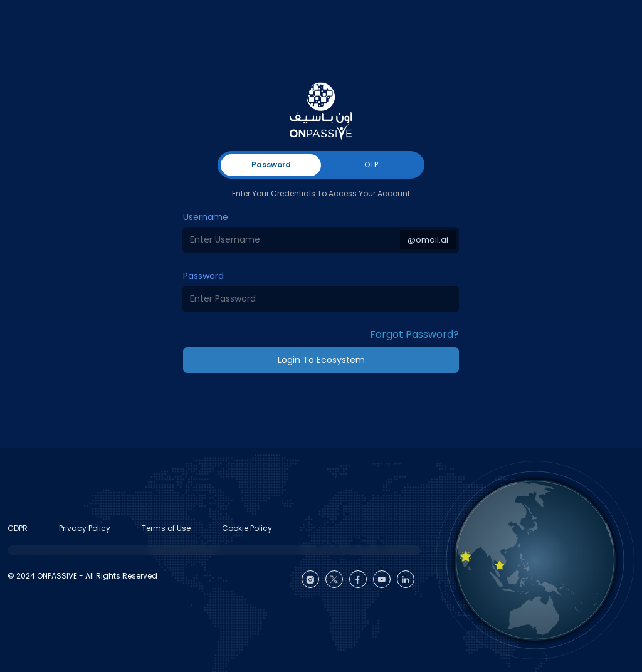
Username (206, 217)
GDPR (18, 528)
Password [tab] (271, 165)
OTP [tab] (371, 165)
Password (203, 276)
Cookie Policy (247, 528)
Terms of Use (166, 528)
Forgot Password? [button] (414, 334)
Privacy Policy (85, 528)
